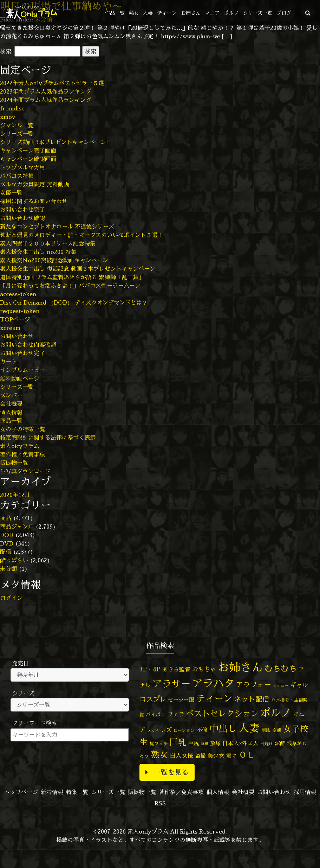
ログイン (11, 598)
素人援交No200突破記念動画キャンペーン (54, 260)
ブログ (284, 13)
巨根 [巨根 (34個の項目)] (204, 744)
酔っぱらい (14, 560)
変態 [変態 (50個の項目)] (277, 730)
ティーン (167, 13)
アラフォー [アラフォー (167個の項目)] (254, 685)
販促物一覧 (14, 463)
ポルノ (231, 13)
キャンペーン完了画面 (28, 151)
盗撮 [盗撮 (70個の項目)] (201, 756)
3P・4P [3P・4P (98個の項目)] (150, 669)
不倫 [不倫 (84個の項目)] (202, 730)
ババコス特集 (17, 176)
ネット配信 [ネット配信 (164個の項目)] (252, 699)
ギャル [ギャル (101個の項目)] (299, 685)
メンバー (11, 395)
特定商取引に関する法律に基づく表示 (48, 438)
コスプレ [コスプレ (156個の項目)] (153, 699)
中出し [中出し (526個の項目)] (223, 728)
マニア (212, 13)
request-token (20, 311)
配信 (6, 552)
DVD (7, 543)
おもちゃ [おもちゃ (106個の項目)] (204, 669)
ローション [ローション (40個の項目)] (184, 730)
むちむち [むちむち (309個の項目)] (281, 668)
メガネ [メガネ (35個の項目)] (153, 730)
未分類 (8, 569)
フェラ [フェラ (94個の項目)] (176, 714)
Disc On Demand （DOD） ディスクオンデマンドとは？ (74, 302)
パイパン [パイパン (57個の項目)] (156, 714)
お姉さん (191, 13)
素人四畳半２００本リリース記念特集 (48, 243)
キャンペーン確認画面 (28, 159)
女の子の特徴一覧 (22, 429)
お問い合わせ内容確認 (28, 345)
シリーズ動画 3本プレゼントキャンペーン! (54, 142)
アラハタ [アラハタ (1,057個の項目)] (213, 683)
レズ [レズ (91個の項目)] (166, 730)
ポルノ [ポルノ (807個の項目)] (276, 713)
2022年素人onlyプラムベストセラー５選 (52, 83)
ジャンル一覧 (17, 125)
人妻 (148, 13)
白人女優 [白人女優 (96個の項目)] (182, 755)
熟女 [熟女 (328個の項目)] (159, 755)
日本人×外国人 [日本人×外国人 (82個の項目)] (240, 743)
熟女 (134, 13)
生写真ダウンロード (25, 471)
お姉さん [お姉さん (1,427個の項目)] (240, 667)
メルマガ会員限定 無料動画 (35, 184)
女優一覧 (11, 193)
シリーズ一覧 (257, 13)
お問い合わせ (17, 336)
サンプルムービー (22, 370)
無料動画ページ (20, 378)
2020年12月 (15, 495)
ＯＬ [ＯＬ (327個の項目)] (247, 755)
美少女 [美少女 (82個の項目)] (216, 755)
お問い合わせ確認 (22, 218)
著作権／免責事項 (22, 454)
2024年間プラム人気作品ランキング (46, 100)
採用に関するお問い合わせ (34, 201)
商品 (6, 518)
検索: (6, 51)
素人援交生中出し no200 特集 (38, 252)
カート (8, 362)
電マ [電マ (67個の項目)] (231, 756)
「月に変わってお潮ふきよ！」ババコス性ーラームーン (70, 286)
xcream (10, 328)
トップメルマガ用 (22, 167)
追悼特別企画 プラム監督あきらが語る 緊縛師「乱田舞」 (72, 277)
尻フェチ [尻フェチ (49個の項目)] (159, 743)
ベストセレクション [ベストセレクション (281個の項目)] (222, 713)
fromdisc (12, 108)
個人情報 (11, 412)
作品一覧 (115, 13)
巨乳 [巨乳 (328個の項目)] (178, 742)
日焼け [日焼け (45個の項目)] (267, 744)
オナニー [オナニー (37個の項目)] (281, 686)
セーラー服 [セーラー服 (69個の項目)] (181, 700)
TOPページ (15, 319)
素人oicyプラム (20, 446)
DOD (7, 535)
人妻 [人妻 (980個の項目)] (249, 728)
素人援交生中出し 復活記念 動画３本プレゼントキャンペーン (78, 269)
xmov (8, 117)
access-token (18, 294)
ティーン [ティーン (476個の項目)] (214, 698)
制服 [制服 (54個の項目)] (266, 730)
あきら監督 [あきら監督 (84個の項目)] (176, 669)
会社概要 (11, 404)
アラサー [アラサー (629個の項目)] (171, 684)
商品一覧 (11, 421)
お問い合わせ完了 (22, 210)
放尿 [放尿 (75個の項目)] (215, 743)
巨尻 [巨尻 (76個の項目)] (194, 743)
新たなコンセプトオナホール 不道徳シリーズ (57, 226)
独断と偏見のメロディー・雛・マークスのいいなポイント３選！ (81, 235)
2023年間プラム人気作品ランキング (46, 91)
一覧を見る (167, 772)
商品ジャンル (17, 526)
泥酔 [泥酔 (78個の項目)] (280, 743)
